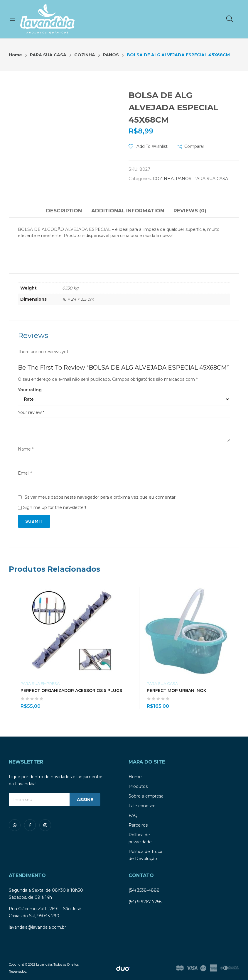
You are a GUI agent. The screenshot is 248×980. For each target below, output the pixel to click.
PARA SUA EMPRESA (40, 683)
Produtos (138, 786)
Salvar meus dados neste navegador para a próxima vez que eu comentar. (101, 497)
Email (25, 473)
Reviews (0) (190, 211)
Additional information (128, 211)
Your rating (30, 390)
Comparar (194, 146)
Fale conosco (142, 806)
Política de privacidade (140, 838)
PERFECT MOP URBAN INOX (176, 690)
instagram (45, 825)
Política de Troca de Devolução (145, 855)
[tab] (64, 211)
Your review (31, 412)
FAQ (133, 815)
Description (64, 211)
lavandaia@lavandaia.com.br (37, 927)
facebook (30, 825)
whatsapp (15, 825)
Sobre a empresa (146, 796)
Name (26, 449)
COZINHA (163, 179)
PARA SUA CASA (211, 179)
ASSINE (85, 800)
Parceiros (138, 825)
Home (135, 777)
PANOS (184, 179)
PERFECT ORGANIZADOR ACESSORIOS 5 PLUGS (71, 690)
